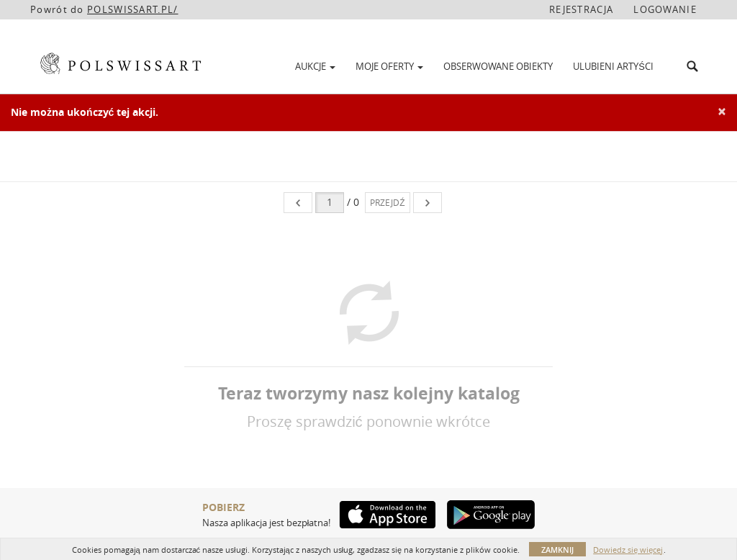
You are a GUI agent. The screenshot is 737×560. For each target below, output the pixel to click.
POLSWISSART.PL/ (133, 9)
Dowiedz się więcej (628, 550)
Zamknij (557, 550)
